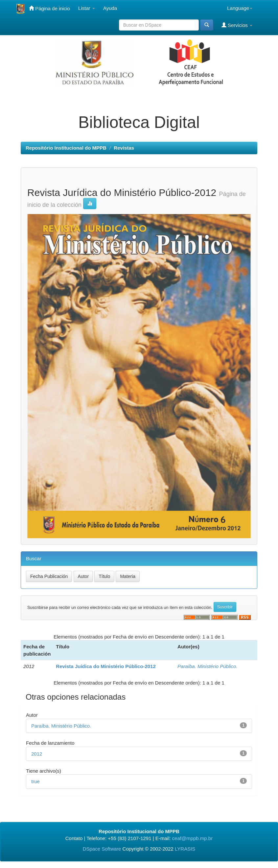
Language (240, 8)
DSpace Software (102, 849)
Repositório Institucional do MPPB (66, 148)
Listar (87, 8)
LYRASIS (185, 849)
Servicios (237, 25)
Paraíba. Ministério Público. (208, 666)
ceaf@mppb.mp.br (193, 838)
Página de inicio (49, 8)
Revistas (124, 148)
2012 (37, 754)
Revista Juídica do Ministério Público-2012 (106, 666)
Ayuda (110, 8)
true (35, 781)
